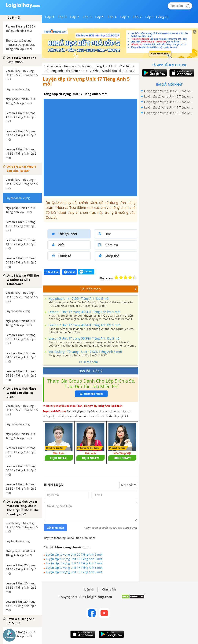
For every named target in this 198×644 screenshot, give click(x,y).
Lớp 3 (125, 17)
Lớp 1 (150, 17)
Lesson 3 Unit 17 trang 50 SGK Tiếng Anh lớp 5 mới (84, 338)
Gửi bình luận (55, 528)
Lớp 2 (137, 17)
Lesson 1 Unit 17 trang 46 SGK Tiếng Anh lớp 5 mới (84, 312)
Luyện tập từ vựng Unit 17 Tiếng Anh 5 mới (86, 81)
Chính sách (109, 590)
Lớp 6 (87, 17)
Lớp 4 (112, 17)
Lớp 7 (75, 17)
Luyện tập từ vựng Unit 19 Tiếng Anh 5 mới (74, 559)
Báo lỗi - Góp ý (90, 371)
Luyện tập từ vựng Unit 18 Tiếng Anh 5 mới (74, 563)
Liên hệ (89, 590)
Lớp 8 (62, 17)
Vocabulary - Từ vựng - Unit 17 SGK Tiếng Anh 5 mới (85, 352)
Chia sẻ (69, 272)
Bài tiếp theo (109, 289)
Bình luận (52, 272)
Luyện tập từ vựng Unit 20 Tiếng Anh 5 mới (74, 554)
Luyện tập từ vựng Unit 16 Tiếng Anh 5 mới (74, 572)
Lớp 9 (50, 17)
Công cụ (162, 17)
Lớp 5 (100, 17)
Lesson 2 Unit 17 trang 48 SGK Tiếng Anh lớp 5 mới (84, 325)
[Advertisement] (169, 143)
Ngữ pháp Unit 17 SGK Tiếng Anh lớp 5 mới (78, 299)
